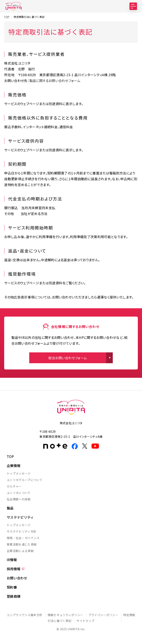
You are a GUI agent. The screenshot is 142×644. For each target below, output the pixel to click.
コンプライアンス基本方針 (25, 615)
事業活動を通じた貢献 (22, 544)
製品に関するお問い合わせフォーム (55, 81)
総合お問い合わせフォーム (68, 358)
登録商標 (13, 596)
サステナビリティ (20, 517)
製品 (10, 508)
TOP (10, 456)
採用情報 (13, 569)
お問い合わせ (17, 578)
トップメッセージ (19, 473)
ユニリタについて (19, 493)
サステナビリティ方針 (22, 531)
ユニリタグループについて (25, 480)
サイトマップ (85, 621)
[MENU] (133, 6)
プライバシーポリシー (103, 615)
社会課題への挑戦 (19, 499)
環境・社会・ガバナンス (23, 538)
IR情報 (12, 560)
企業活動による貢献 (20, 551)
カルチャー (14, 486)
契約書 (12, 587)
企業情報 (13, 466)
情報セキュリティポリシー (65, 615)
